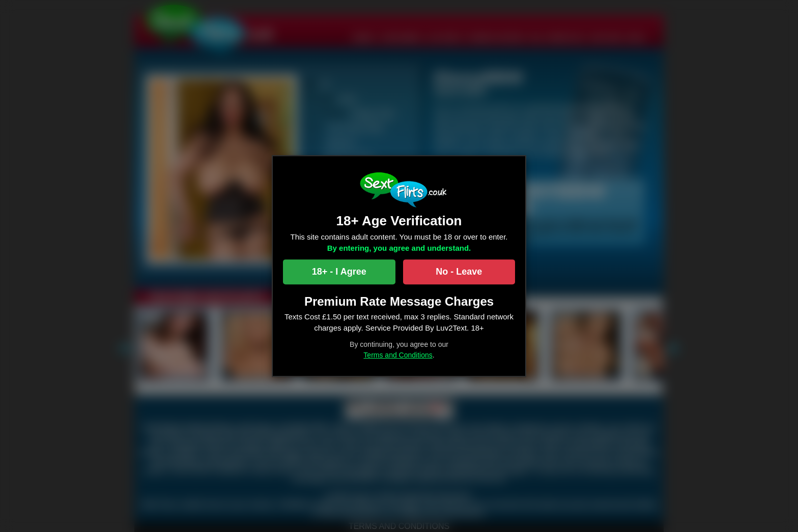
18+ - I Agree (339, 272)
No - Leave (459, 272)
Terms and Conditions (398, 355)
